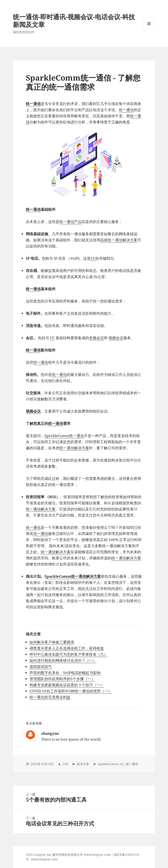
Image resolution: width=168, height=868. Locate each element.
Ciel (65, 764)
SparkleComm (108, 764)
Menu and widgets (149, 30)
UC (93, 258)
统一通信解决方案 (74, 448)
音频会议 (96, 338)
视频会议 (116, 338)
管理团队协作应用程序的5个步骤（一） (62, 679)
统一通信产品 (70, 222)
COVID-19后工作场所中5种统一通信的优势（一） (71, 691)
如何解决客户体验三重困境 (52, 642)
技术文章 (83, 764)
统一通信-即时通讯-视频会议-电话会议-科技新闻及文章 (74, 21)
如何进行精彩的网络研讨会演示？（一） (63, 660)
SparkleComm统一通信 (64, 436)
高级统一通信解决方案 (119, 240)
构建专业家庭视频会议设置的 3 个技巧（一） (67, 685)
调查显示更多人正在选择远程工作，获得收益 (67, 648)
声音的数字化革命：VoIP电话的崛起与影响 (65, 673)
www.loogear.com (44, 859)
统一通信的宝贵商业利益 (50, 697)
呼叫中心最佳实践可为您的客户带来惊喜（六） (69, 654)
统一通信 (126, 110)
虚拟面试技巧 (41, 667)
